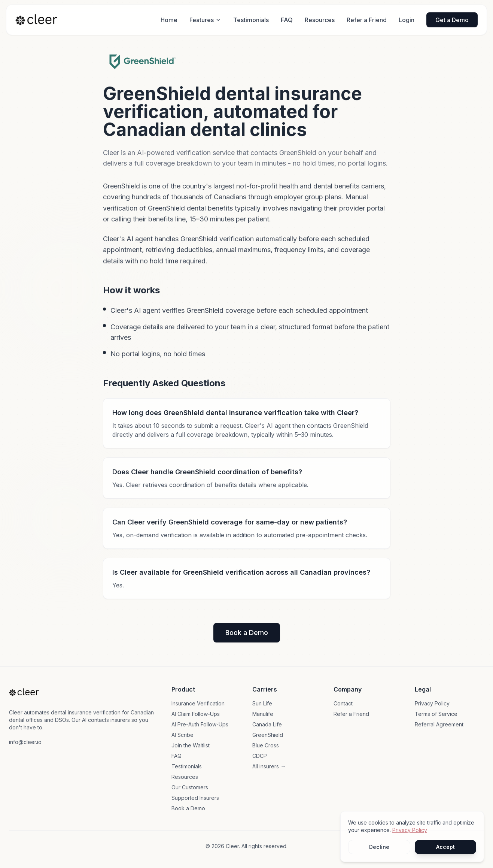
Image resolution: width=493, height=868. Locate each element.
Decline (379, 847)
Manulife (263, 714)
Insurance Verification (198, 703)
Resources (320, 20)
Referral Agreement (439, 724)
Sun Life (262, 703)
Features (205, 20)
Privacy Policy (432, 703)
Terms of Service (436, 714)
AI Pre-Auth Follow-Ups (200, 724)
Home (169, 20)
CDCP (260, 756)
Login (407, 20)
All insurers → (269, 766)
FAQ (287, 20)
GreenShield (268, 735)
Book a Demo (247, 633)
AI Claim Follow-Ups (196, 714)
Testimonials (251, 20)
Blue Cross (266, 745)
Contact (343, 703)
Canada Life (267, 724)
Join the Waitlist (191, 745)
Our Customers (190, 787)
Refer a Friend (367, 20)
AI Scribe (182, 735)
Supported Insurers (195, 798)
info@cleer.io (25, 742)
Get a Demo (452, 20)
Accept (445, 847)
